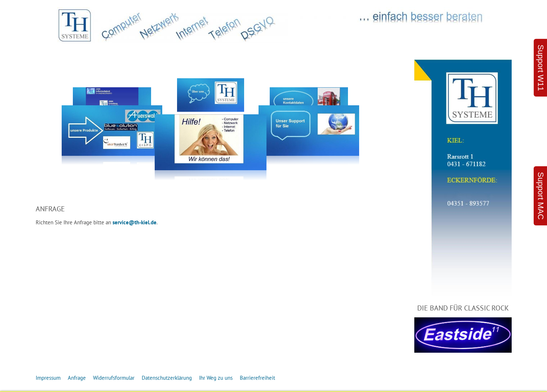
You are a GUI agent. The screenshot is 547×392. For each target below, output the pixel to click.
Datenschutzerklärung (167, 378)
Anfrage (77, 378)
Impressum (48, 378)
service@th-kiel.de (134, 222)
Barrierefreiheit (257, 378)
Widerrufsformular (114, 378)
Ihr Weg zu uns (216, 378)
